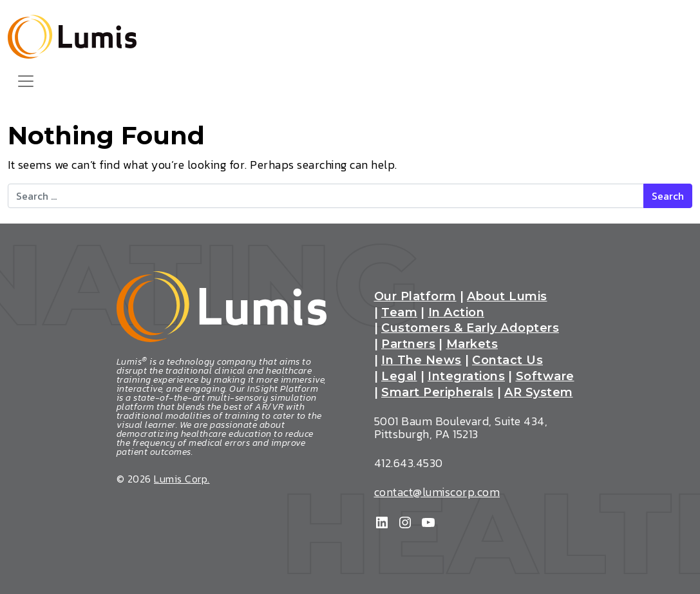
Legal (399, 377)
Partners (408, 345)
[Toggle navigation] (26, 81)
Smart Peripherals (438, 393)
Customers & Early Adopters (470, 329)
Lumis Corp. (182, 479)
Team (399, 313)
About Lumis (507, 297)
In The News (421, 361)
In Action (457, 313)
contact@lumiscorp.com (437, 492)
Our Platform (415, 297)
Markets (472, 345)
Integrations (466, 377)
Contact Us (507, 361)
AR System (539, 393)
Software (545, 377)
